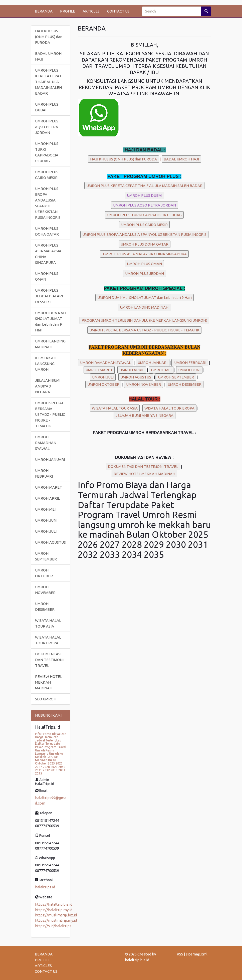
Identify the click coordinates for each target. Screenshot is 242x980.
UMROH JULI (46, 531)
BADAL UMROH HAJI (48, 56)
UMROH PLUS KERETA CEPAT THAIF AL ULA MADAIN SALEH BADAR (48, 82)
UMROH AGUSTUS (50, 542)
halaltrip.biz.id (137, 960)
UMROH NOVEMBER (45, 590)
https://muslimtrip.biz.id (56, 915)
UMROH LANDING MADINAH (50, 344)
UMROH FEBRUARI (44, 473)
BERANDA (44, 11)
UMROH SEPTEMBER (46, 556)
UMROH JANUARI (50, 459)
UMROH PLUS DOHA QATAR (47, 231)
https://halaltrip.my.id (54, 910)
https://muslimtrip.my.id (56, 920)
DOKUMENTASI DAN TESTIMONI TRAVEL (49, 660)
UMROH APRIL (47, 498)
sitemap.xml (197, 954)
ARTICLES (91, 11)
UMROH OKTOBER (44, 573)
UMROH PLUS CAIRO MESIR (47, 175)
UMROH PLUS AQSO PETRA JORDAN (47, 127)
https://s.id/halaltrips (53, 926)
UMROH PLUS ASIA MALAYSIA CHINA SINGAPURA (48, 254)
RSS (180, 954)
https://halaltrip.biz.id (54, 904)
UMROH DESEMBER (45, 607)
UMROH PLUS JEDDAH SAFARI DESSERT (49, 296)
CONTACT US (118, 11)
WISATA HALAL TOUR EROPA (48, 640)
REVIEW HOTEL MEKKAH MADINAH (49, 682)
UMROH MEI (45, 509)
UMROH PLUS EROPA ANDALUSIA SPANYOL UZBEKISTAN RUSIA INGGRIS (48, 203)
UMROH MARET (49, 487)
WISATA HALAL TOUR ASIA (48, 623)
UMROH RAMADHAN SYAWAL (46, 443)
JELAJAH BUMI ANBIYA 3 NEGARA (48, 386)
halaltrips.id (45, 887)
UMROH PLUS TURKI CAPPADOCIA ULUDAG (47, 152)
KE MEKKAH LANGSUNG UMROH (46, 364)
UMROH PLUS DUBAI (47, 107)
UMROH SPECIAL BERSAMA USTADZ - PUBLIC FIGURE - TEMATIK (50, 414)
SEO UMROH (46, 699)
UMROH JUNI (46, 520)
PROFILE (68, 11)
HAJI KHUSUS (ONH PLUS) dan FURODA (49, 37)
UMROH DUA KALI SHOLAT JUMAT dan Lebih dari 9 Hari (51, 321)
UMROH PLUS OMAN (47, 276)
